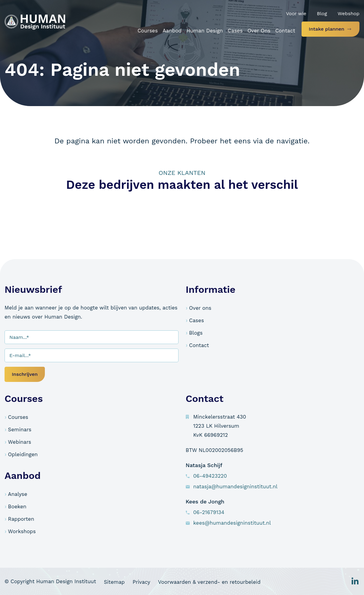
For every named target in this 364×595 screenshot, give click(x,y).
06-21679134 (209, 512)
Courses (18, 417)
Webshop (349, 13)
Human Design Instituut (66, 581)
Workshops (22, 531)
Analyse (17, 494)
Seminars (20, 430)
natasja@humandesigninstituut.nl (235, 486)
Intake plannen (327, 29)
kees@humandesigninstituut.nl (232, 523)
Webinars (19, 442)
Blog (322, 13)
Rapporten (21, 519)
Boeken (17, 506)
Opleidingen (23, 454)
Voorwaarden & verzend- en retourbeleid (227, 581)
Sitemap (120, 581)
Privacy (153, 581)
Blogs (196, 333)
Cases (197, 320)
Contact (199, 345)
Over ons (200, 308)
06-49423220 (210, 476)
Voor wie (296, 13)
